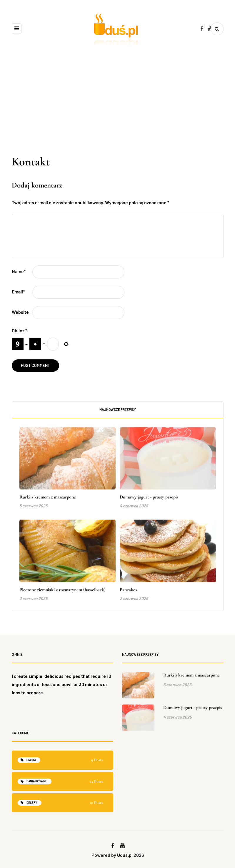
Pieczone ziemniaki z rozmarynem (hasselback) (62, 594)
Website (20, 312)
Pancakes (128, 594)
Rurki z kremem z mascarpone (48, 502)
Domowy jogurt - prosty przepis (149, 502)
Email (18, 292)
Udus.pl (125, 855)
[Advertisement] (118, 110)
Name (19, 271)
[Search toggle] (217, 29)
